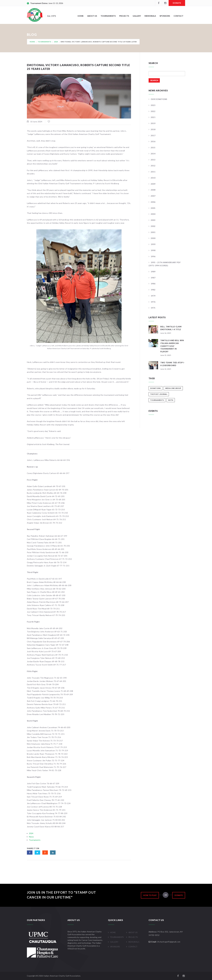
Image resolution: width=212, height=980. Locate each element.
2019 (153, 123)
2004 (153, 214)
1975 (153, 308)
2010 (153, 178)
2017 (153, 136)
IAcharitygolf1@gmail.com (169, 942)
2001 (153, 232)
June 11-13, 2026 (56, 3)
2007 (153, 196)
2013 (153, 160)
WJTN (171, 400)
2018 (153, 129)
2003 (153, 220)
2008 (153, 190)
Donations (155, 388)
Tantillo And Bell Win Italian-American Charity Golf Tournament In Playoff (172, 346)
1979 (153, 296)
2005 (153, 208)
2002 (153, 226)
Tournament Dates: (39, 3)
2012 (153, 166)
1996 (153, 256)
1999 (153, 244)
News (31, 837)
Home (81, 16)
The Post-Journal (159, 394)
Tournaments (108, 16)
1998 (153, 250)
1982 (153, 290)
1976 (153, 302)
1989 (153, 272)
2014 (153, 154)
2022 (153, 111)
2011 (153, 172)
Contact (178, 16)
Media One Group (173, 388)
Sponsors (165, 16)
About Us (92, 16)
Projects (124, 16)
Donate (177, 3)
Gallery (137, 16)
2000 (153, 238)
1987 (153, 278)
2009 (153, 184)
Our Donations (159, 99)
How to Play (150, 895)
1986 (153, 284)
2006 (153, 202)
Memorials (150, 16)
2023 (153, 105)
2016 (153, 141)
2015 (153, 148)
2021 (153, 117)
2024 (56, 42)
